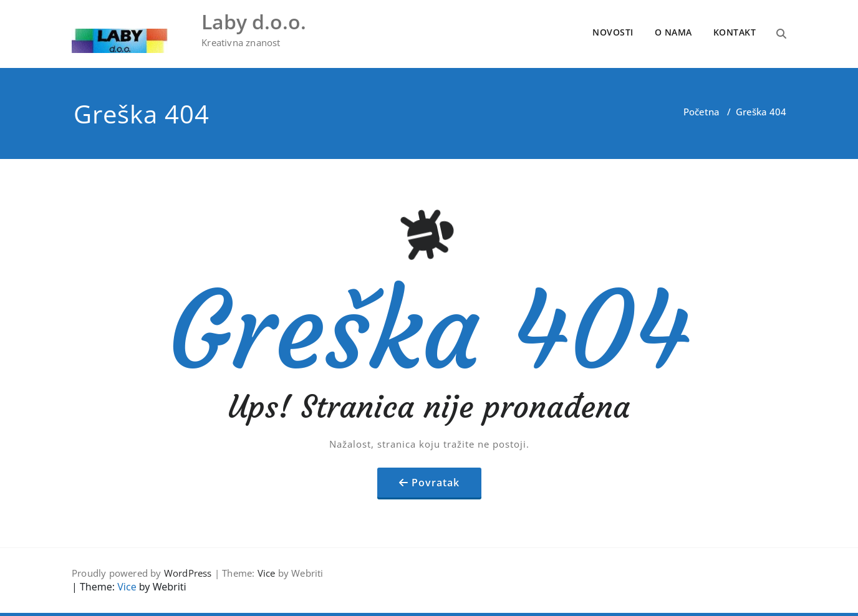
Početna (701, 112)
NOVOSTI (613, 32)
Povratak (436, 483)
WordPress (188, 573)
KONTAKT (735, 32)
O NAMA (673, 32)
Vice (267, 573)
